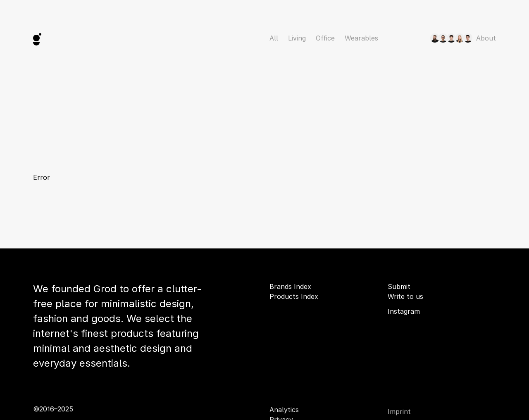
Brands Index (290, 286)
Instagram (404, 311)
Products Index (294, 296)
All (274, 38)
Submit (399, 286)
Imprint (399, 413)
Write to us (405, 296)
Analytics (284, 410)
